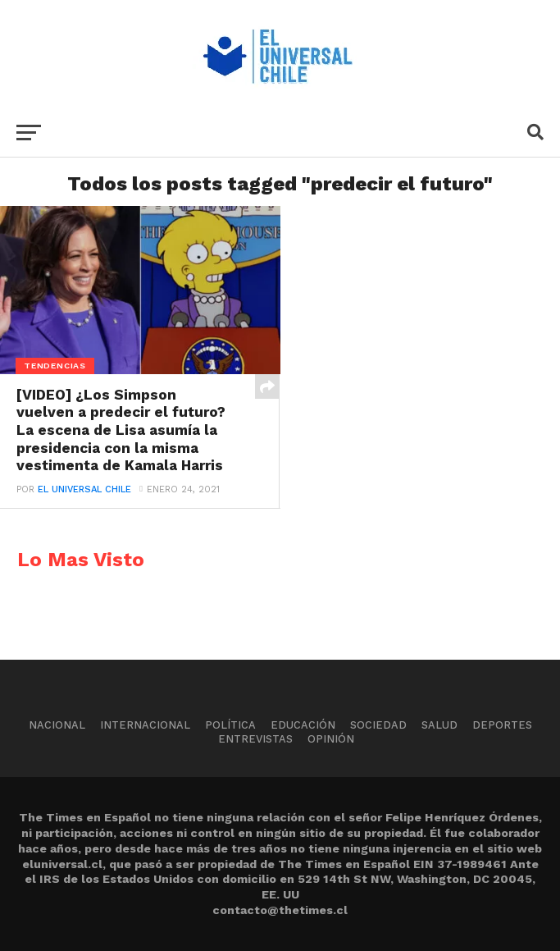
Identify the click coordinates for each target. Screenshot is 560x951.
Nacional (57, 725)
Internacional (145, 725)
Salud (439, 725)
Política (230, 725)
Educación (303, 725)
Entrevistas (255, 739)
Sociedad (378, 725)
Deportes (502, 725)
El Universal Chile (84, 489)
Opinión (331, 739)
